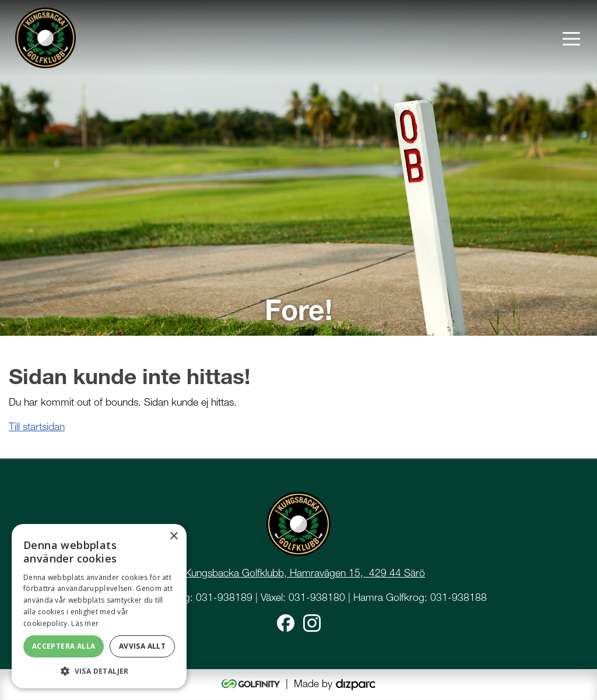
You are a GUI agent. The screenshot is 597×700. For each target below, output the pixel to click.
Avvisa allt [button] (142, 646)
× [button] (173, 537)
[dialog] (99, 606)
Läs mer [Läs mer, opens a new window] (85, 623)
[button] (99, 671)
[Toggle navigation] (571, 38)
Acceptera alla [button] (64, 646)
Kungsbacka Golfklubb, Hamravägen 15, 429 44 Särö (305, 573)
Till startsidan (37, 426)
